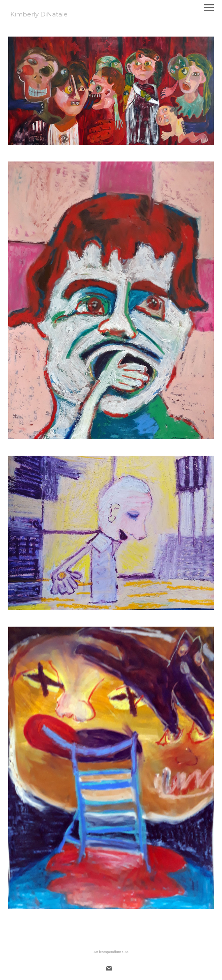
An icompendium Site (111, 952)
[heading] (39, 15)
